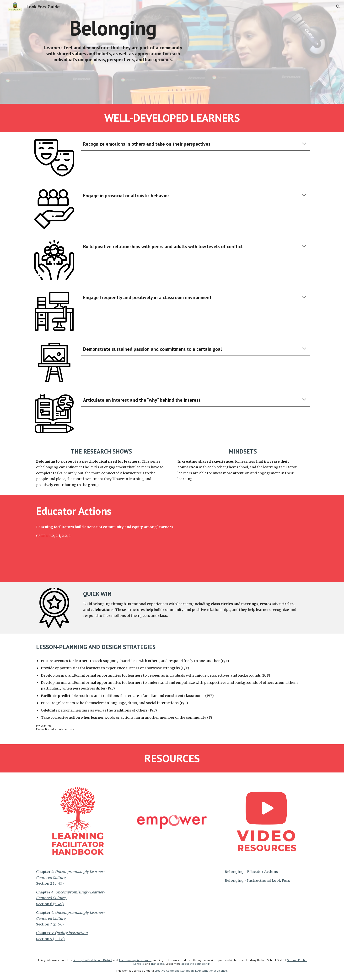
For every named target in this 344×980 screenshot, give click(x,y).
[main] (113, 28)
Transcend (158, 964)
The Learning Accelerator (135, 960)
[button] (338, 7)
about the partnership (196, 964)
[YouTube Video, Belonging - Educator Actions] (254, 539)
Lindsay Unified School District (92, 960)
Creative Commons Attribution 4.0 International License (191, 971)
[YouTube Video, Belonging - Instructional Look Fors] (254, 52)
